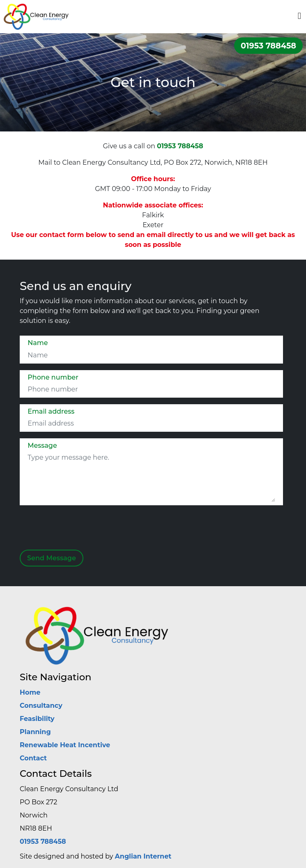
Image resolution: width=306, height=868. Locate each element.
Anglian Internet (143, 856)
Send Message (52, 558)
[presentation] (81, 530)
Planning (35, 732)
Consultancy (41, 706)
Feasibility (37, 719)
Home (30, 692)
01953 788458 (268, 46)
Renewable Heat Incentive (65, 745)
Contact (33, 758)
